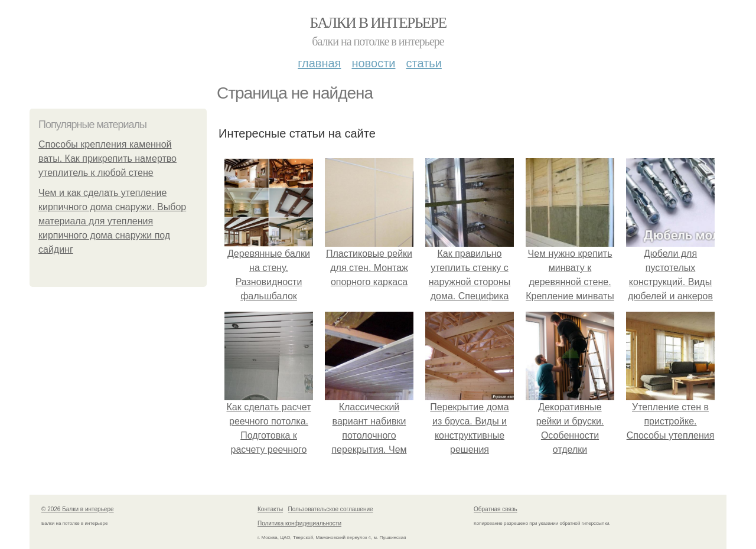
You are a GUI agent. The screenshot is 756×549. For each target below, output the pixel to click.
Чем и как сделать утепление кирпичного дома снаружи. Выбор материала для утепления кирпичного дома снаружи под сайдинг (112, 221)
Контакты (270, 509)
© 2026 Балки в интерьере (78, 509)
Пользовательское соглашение (331, 509)
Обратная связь (496, 509)
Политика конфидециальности (299, 523)
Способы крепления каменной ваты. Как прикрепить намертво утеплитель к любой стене (107, 159)
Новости (373, 63)
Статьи (423, 63)
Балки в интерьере (378, 23)
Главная (319, 63)
